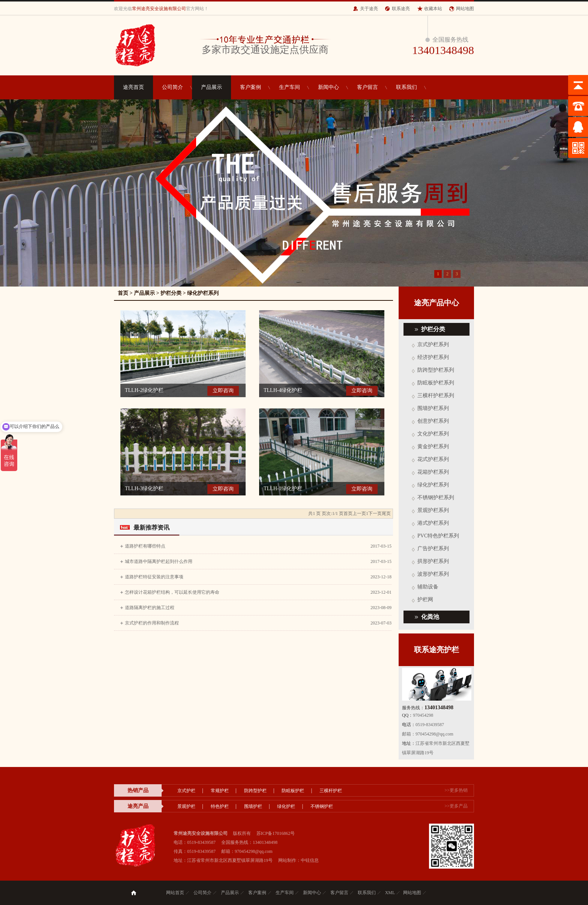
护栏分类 (171, 293)
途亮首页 (133, 87)
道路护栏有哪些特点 (145, 546)
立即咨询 (223, 391)
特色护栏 (220, 806)
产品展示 (211, 87)
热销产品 (138, 790)
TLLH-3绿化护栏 (144, 489)
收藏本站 (433, 9)
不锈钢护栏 (322, 806)
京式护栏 (186, 791)
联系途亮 (401, 9)
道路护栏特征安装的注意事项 (154, 577)
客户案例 (250, 87)
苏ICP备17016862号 (276, 833)
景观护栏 (186, 806)
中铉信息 (310, 860)
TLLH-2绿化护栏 (144, 390)
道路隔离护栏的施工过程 (150, 608)
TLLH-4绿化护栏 (283, 390)
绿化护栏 (286, 806)
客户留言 (367, 87)
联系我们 (406, 87)
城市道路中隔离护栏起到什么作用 (159, 561)
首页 (123, 293)
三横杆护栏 (331, 791)
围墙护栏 (253, 806)
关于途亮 (369, 9)
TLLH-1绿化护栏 (283, 489)
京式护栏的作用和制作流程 (152, 623)
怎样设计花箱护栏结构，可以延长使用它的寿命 (172, 592)
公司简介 (172, 87)
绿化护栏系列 (203, 293)
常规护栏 (220, 791)
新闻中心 (328, 87)
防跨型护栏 (255, 791)
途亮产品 (138, 806)
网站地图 (465, 9)
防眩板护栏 (293, 791)
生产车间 (289, 87)
